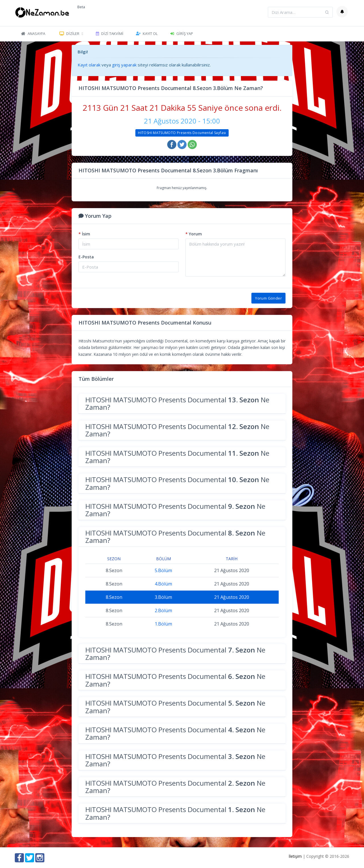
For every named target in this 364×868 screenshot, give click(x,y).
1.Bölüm (163, 624)
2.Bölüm (163, 610)
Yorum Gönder (268, 298)
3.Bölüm (163, 597)
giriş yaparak (124, 65)
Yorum (194, 234)
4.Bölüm (163, 584)
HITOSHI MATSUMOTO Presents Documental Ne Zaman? (177, 403)
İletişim (295, 856)
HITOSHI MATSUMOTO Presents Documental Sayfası (182, 133)
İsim (84, 234)
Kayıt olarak (89, 65)
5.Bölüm (163, 570)
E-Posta (86, 257)
